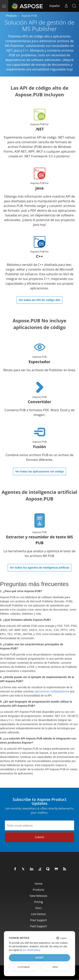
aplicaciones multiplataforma (52, 691)
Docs (39, 908)
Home (39, 884)
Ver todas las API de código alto (40, 300)
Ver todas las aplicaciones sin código (39, 471)
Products (11, 16)
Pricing (38, 902)
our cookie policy (31, 950)
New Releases (39, 896)
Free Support (39, 920)
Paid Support (38, 926)
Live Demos (39, 914)
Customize (24, 967)
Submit (39, 837)
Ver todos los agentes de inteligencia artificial (39, 568)
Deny (55, 967)
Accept (39, 958)
